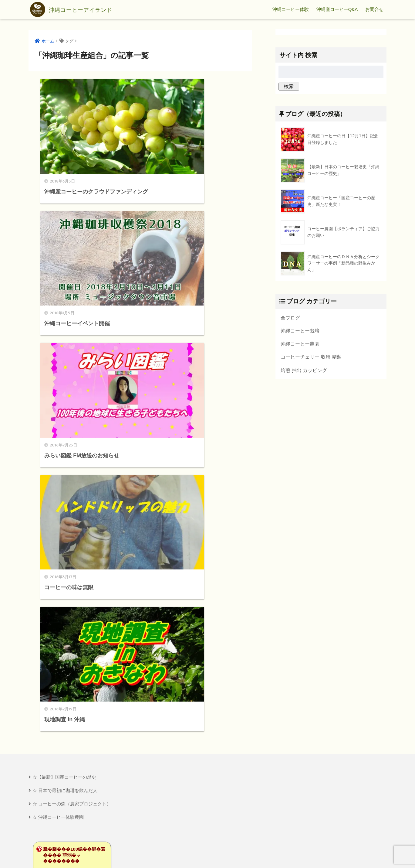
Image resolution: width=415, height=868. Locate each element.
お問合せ (374, 9)
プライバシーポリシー (208, 853)
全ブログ (290, 318)
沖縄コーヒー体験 (291, 9)
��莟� (54, 520)
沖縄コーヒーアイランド (81, 9)
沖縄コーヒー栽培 (300, 331)
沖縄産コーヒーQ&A (337, 9)
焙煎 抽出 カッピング (304, 371)
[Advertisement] (82, 776)
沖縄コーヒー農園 (300, 344)
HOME (208, 842)
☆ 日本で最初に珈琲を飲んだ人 (65, 439)
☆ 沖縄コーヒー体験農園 (58, 466)
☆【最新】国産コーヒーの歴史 (64, 426)
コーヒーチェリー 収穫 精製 (311, 357)
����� (56, 527)
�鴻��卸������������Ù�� (64, 558)
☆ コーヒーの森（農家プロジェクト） (72, 453)
